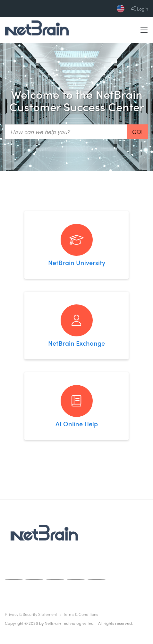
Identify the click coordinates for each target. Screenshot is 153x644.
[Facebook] (14, 579)
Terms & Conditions (81, 614)
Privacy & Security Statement (31, 614)
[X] (76, 579)
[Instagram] (34, 579)
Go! (137, 132)
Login (140, 9)
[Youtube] (55, 579)
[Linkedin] (97, 579)
